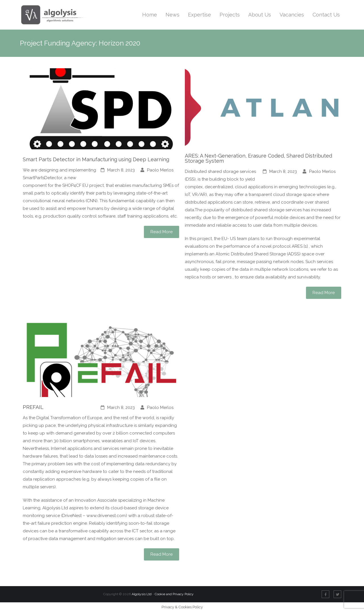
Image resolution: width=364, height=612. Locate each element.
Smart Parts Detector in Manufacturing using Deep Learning (96, 159)
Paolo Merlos (160, 170)
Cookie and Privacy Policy (175, 594)
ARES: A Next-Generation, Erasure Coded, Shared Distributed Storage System (258, 158)
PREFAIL (33, 407)
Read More (162, 232)
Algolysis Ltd (142, 594)
